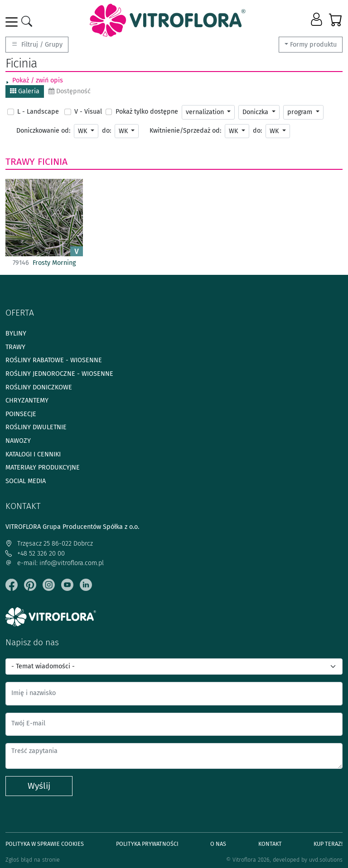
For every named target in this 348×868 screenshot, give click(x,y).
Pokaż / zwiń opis (38, 80)
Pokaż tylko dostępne (147, 112)
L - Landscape (38, 112)
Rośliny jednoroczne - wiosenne (59, 374)
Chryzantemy (27, 400)
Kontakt (270, 844)
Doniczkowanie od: (43, 131)
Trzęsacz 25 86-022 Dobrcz (49, 544)
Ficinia (53, 162)
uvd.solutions (326, 860)
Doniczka (256, 112)
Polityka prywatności (147, 844)
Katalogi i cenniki (33, 454)
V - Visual (88, 112)
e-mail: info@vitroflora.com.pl (55, 563)
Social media (26, 481)
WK (83, 131)
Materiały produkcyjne (43, 468)
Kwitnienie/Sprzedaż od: (185, 131)
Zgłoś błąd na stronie (33, 860)
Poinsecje (21, 414)
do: (106, 131)
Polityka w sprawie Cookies (45, 844)
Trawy (20, 162)
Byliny (16, 333)
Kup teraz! (328, 844)
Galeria (25, 91)
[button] (317, 20)
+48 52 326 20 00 (35, 554)
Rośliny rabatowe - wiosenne (54, 360)
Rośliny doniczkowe (39, 387)
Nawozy (18, 441)
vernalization (206, 112)
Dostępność (70, 91)
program (301, 112)
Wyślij (39, 786)
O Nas (218, 844)
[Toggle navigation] (13, 22)
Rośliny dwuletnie (36, 427)
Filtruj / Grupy (37, 45)
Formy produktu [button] (313, 45)
